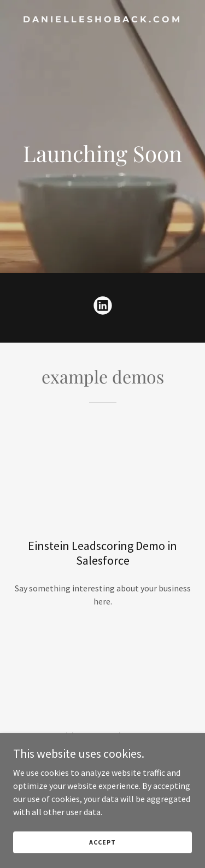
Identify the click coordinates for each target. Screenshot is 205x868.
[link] (102, 19)
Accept (102, 842)
